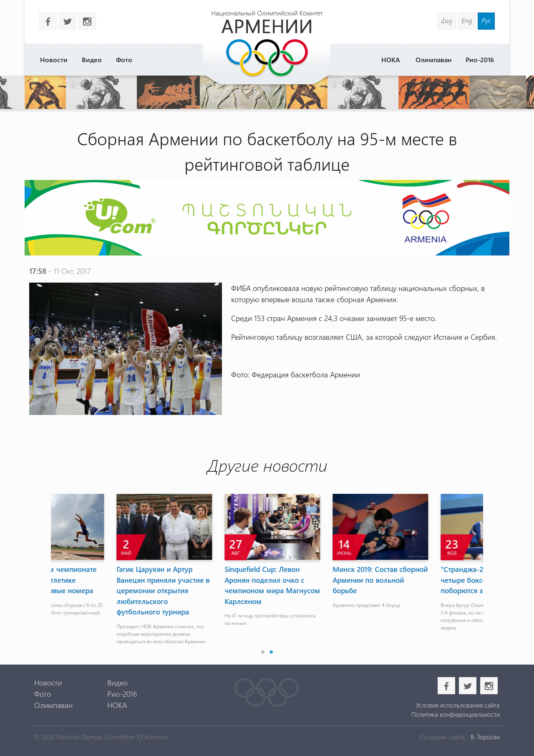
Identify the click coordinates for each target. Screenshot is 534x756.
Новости (54, 59)
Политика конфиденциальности (456, 714)
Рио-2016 (480, 59)
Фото (124, 59)
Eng (467, 20)
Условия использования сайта (458, 705)
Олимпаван (433, 59)
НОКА (391, 59)
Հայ (447, 20)
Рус (486, 20)
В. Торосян (485, 737)
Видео (92, 59)
